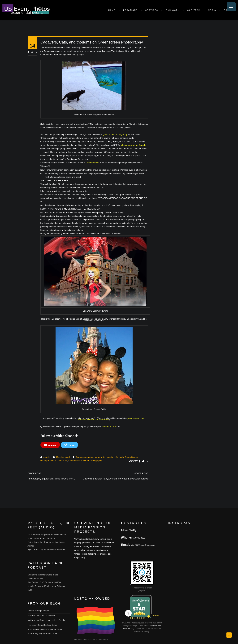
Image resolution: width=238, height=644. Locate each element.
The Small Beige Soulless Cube (42, 625)
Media (212, 10)
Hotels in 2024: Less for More (41, 538)
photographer (93, 163)
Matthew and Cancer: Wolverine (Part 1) (46, 620)
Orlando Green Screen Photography (85, 461)
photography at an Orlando (134, 145)
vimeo (69, 445)
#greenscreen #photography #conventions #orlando (100, 457)
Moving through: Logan (38, 611)
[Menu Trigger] (231, 7)
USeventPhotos (109, 426)
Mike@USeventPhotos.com (143, 545)
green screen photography (115, 134)
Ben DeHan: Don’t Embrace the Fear (45, 582)
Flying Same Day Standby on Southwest (46, 550)
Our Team (194, 10)
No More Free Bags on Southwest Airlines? (48, 535)
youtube (50, 445)
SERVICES (152, 10)
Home (112, 10)
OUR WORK (173, 10)
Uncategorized (63, 457)
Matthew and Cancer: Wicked (41, 616)
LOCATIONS (130, 10)
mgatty (47, 457)
